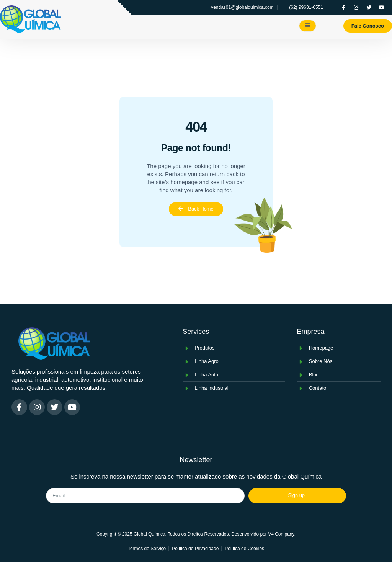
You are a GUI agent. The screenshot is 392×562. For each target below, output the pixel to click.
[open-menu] (308, 26)
